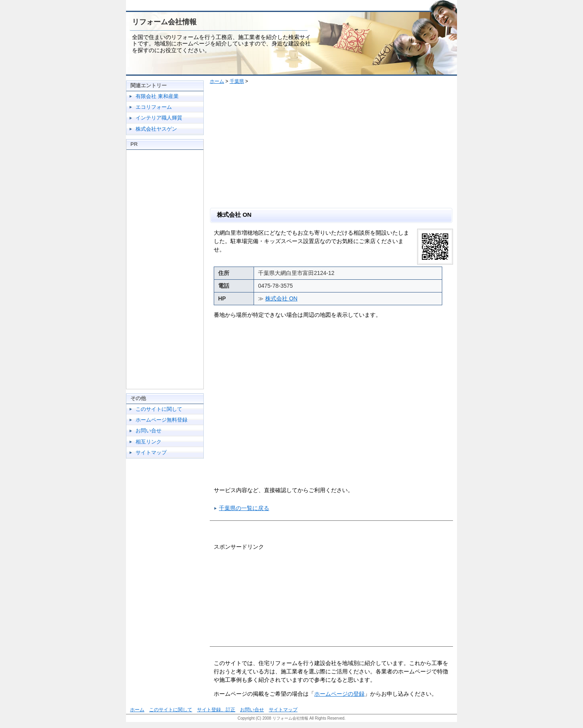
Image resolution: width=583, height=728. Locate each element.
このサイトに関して (159, 409)
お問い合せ (149, 431)
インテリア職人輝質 (159, 118)
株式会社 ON (281, 298)
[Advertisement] (334, 148)
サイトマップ (151, 452)
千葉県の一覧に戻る (244, 508)
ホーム (217, 81)
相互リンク (149, 442)
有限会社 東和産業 (157, 96)
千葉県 (237, 81)
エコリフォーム (154, 107)
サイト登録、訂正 (216, 710)
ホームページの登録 (339, 694)
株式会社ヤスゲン (156, 129)
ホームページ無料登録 (162, 420)
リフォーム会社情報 (164, 22)
